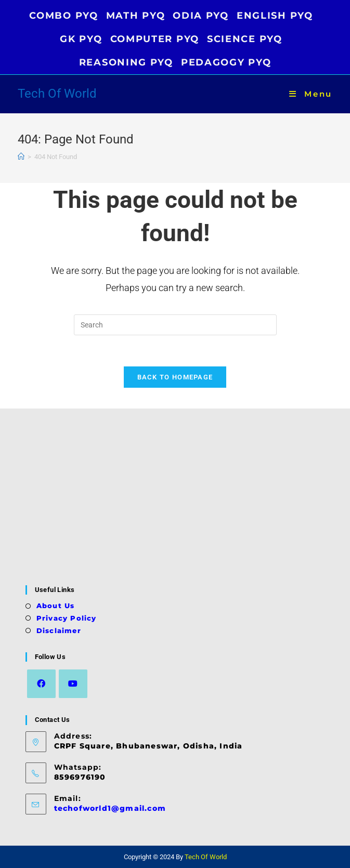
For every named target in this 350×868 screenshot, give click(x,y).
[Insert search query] (175, 325)
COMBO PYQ (63, 16)
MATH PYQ (136, 16)
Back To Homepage (175, 377)
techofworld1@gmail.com (110, 808)
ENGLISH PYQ (275, 16)
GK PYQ (81, 39)
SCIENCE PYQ (245, 39)
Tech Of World (57, 94)
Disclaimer (59, 630)
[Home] (21, 157)
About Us (56, 606)
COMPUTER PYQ (155, 39)
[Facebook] (41, 684)
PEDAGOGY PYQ (226, 62)
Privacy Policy (67, 618)
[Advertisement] (175, 497)
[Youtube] (73, 684)
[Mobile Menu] (311, 94)
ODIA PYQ (201, 16)
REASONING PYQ (126, 62)
